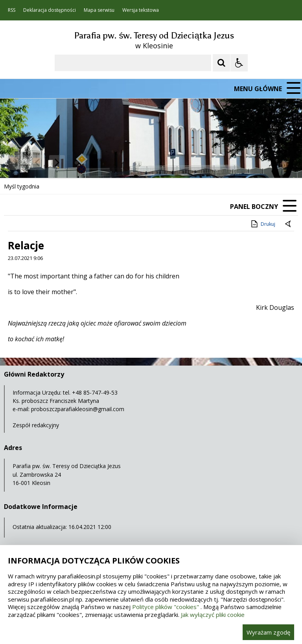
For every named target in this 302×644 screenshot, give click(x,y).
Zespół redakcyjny (36, 425)
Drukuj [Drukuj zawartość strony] (262, 224)
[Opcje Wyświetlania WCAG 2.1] (239, 63)
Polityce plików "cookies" (166, 607)
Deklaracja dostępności (50, 10)
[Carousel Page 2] (84, 163)
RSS (12, 10)
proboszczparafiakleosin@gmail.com (78, 409)
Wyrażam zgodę (268, 632)
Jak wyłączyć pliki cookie (213, 615)
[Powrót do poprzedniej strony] (289, 224)
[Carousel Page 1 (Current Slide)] (76, 163)
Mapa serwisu (99, 10)
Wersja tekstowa (141, 10)
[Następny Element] (57, 163)
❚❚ (16, 162)
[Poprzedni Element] (37, 163)
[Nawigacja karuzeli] (47, 163)
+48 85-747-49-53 (95, 392)
